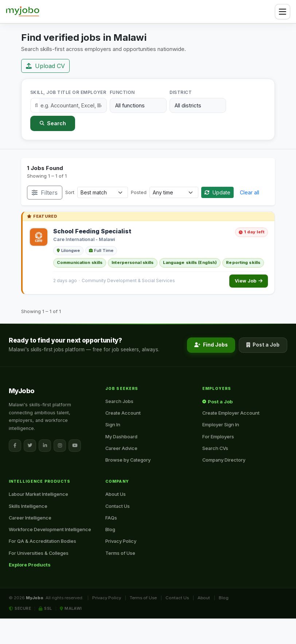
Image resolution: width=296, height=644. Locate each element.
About (204, 598)
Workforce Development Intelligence (50, 529)
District (181, 92)
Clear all (250, 192)
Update (217, 192)
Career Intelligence (30, 518)
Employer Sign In (221, 424)
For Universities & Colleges (39, 553)
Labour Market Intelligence (38, 494)
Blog (110, 529)
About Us (116, 494)
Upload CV (45, 66)
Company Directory (224, 460)
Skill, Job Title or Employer (68, 92)
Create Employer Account (231, 413)
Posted (139, 192)
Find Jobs (211, 345)
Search (53, 123)
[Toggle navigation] (283, 12)
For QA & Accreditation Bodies (42, 541)
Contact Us (118, 506)
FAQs (111, 518)
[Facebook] (15, 446)
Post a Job (263, 345)
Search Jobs (119, 401)
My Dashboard (121, 436)
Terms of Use (120, 553)
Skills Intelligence (28, 506)
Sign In (113, 424)
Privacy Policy (121, 541)
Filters (45, 193)
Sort (70, 192)
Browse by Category (128, 460)
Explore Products (30, 565)
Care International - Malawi (84, 239)
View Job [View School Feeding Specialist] (249, 281)
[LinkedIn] (45, 446)
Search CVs (215, 448)
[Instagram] (60, 446)
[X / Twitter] (30, 446)
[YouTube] (75, 446)
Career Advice (121, 448)
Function (122, 92)
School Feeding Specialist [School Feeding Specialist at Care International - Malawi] (92, 231)
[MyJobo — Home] (23, 12)
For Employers (218, 436)
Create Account (123, 413)
